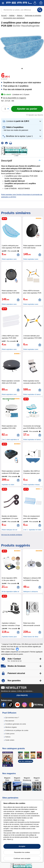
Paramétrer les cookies (22, 852)
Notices (8, 737)
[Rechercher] (40, 10)
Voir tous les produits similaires (12, 535)
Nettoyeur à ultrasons (31, 592)
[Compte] (35, 3)
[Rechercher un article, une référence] (22, 10)
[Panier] (41, 3)
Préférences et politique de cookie (17, 730)
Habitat (12, 15)
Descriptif (7, 161)
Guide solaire (10, 740)
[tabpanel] (22, 47)
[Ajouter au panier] (27, 109)
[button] (14, 98)
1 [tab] (22, 69)
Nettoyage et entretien (33, 15)
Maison (20, 15)
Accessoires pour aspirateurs (14, 18)
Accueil (4, 15)
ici (12, 839)
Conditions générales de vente (16, 724)
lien (23, 820)
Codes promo (10, 734)
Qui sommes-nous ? (12, 718)
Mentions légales (11, 727)
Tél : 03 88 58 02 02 (14, 661)
